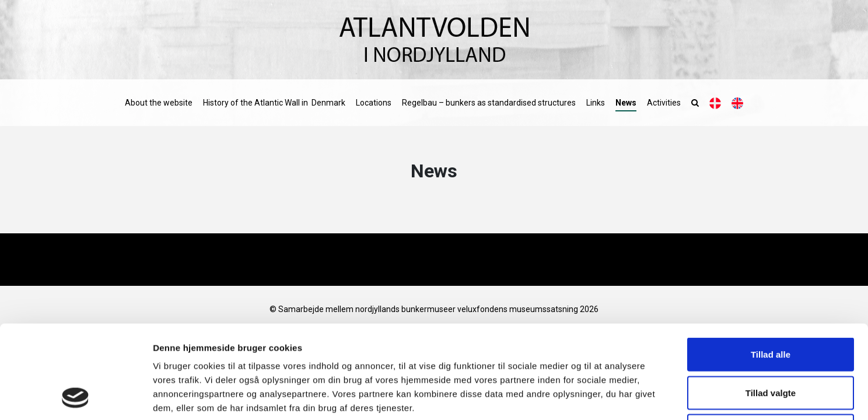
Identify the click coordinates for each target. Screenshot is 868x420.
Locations (374, 103)
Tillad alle (771, 267)
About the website (159, 103)
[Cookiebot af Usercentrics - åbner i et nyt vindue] (76, 397)
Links (596, 103)
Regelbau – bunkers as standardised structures (489, 103)
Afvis (771, 343)
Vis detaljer (606, 397)
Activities (664, 103)
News (626, 103)
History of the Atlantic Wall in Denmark (274, 103)
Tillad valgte (771, 305)
